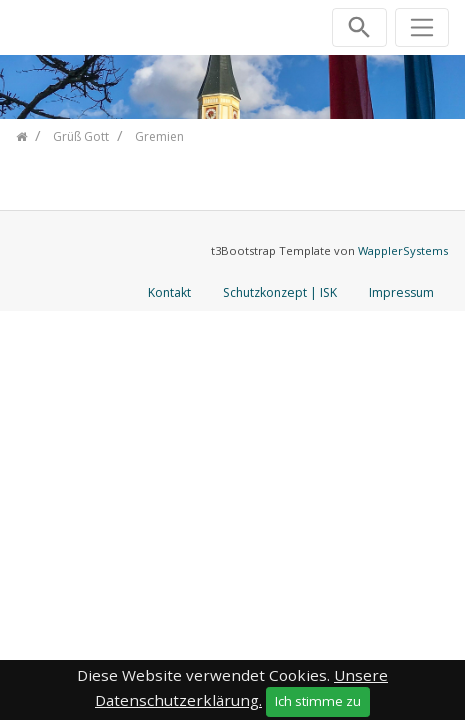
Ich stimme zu (318, 701)
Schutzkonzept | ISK (280, 292)
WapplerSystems (403, 250)
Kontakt (169, 292)
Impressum (401, 292)
